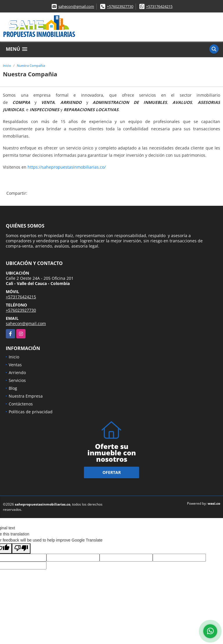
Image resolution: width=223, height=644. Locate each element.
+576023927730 (120, 6)
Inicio (7, 65)
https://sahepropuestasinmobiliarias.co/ (67, 167)
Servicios (17, 380)
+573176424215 (159, 6)
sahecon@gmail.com (76, 6)
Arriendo (17, 372)
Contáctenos (21, 404)
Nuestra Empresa (26, 396)
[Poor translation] (21, 549)
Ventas (15, 365)
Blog (13, 388)
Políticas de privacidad (31, 412)
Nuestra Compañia (31, 65)
